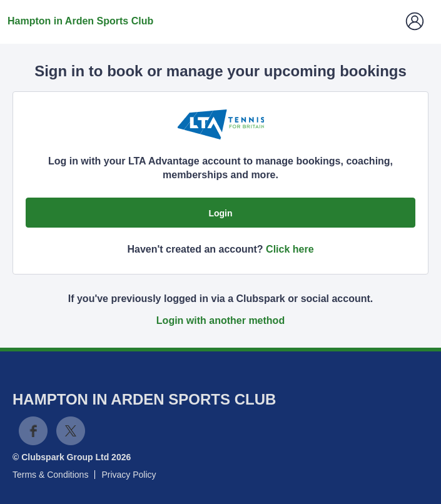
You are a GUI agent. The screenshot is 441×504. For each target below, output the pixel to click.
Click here (290, 249)
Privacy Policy (129, 475)
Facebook (33, 431)
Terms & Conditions (50, 475)
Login (220, 213)
